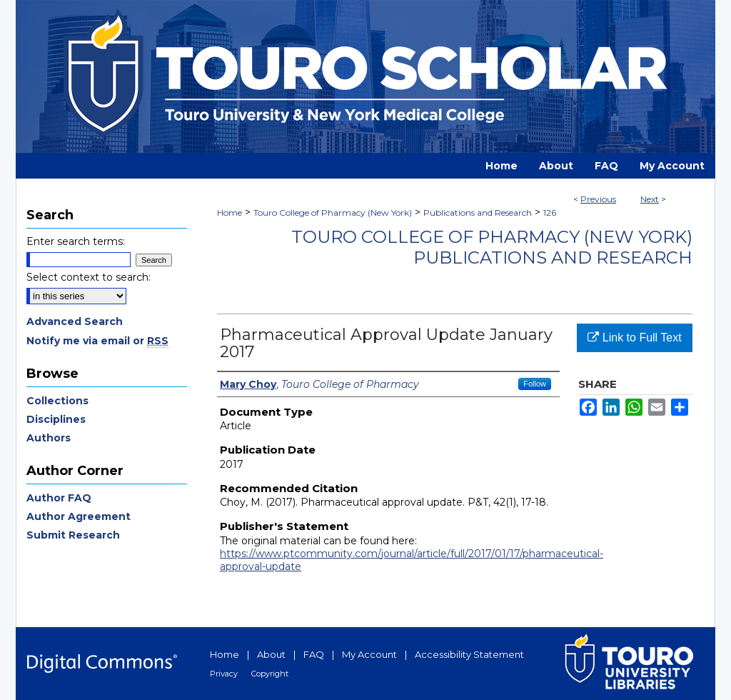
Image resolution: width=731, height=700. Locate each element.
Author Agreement (79, 516)
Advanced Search (75, 321)
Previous (598, 199)
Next (650, 199)
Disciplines (56, 419)
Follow (535, 384)
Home (230, 212)
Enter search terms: (76, 241)
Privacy (224, 674)
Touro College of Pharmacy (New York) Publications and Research (492, 247)
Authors (49, 438)
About (271, 654)
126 (550, 212)
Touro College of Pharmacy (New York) (333, 212)
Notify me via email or (97, 341)
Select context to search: (89, 277)
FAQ (314, 654)
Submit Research (73, 535)
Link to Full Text (634, 337)
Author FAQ (59, 498)
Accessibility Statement (469, 654)
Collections (57, 401)
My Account (369, 654)
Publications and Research (478, 212)
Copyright (270, 674)
